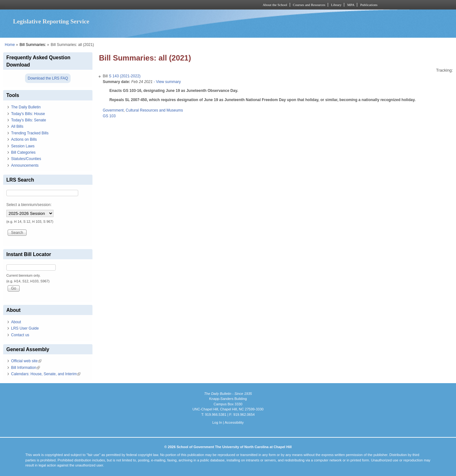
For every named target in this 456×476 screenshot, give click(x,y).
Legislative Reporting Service (51, 21)
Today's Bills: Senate (28, 120)
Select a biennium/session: (29, 205)
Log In (217, 422)
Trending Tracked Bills (30, 133)
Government (113, 110)
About (16, 322)
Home (10, 45)
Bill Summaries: (33, 45)
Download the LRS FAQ (48, 78)
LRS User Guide (25, 328)
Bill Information (25, 368)
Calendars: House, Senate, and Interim (46, 374)
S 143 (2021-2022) (125, 76)
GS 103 (109, 116)
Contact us (20, 335)
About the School (275, 5)
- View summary (167, 82)
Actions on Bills (24, 139)
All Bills (17, 126)
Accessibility (234, 422)
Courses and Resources (309, 5)
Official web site (26, 361)
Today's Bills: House (28, 114)
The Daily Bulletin (26, 107)
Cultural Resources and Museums (154, 110)
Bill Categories (23, 152)
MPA (351, 5)
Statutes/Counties (26, 159)
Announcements (25, 165)
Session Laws (23, 146)
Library (336, 5)
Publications (369, 5)
